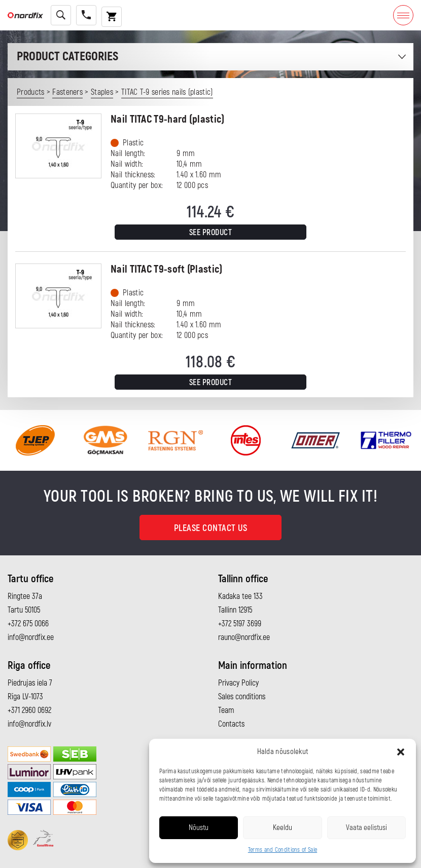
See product (211, 233)
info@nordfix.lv (29, 724)
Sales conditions (242, 697)
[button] (401, 752)
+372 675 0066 (28, 624)
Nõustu (199, 828)
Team (226, 710)
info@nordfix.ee (31, 637)
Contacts (231, 724)
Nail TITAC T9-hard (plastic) (167, 119)
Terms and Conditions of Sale (283, 850)
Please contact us (211, 528)
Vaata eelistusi (366, 828)
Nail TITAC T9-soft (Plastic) (166, 269)
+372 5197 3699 (240, 624)
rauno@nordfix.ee (244, 637)
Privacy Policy (238, 683)
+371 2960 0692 (29, 710)
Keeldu (283, 828)
